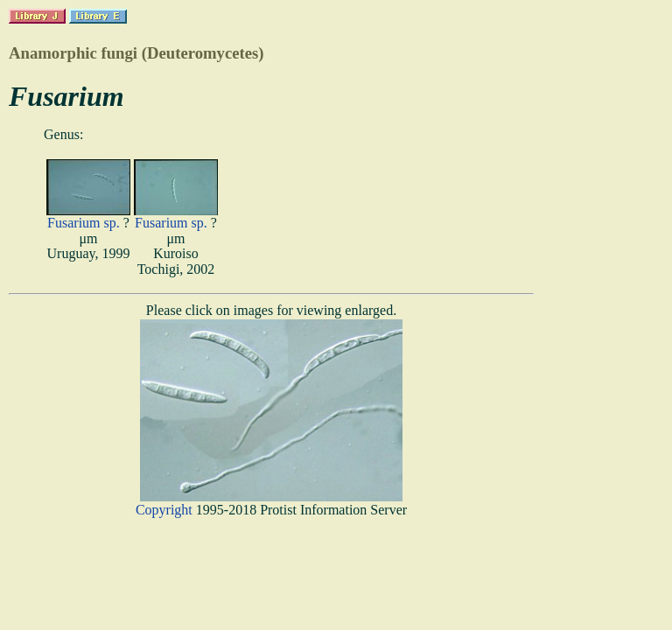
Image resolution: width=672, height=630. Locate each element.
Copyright (164, 510)
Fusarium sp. (84, 223)
